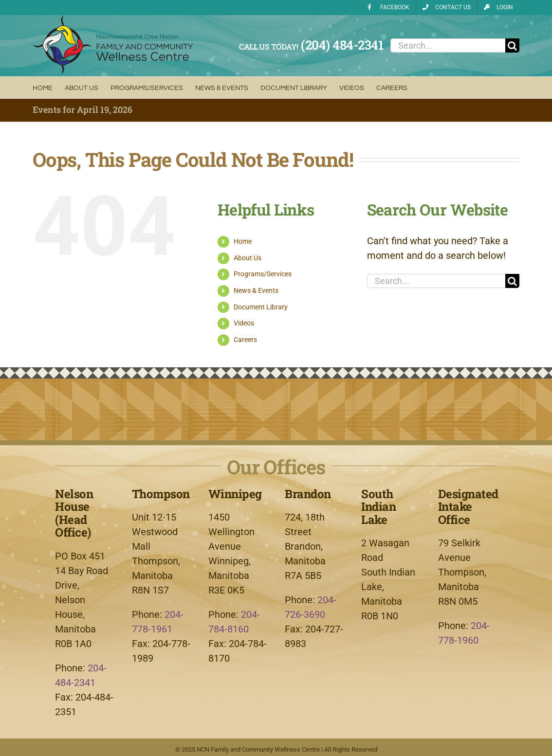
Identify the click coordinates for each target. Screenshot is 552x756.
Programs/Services (263, 274)
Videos (244, 323)
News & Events (256, 290)
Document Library (261, 307)
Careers (245, 340)
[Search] (512, 45)
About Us (248, 258)
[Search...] (448, 45)
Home (243, 241)
